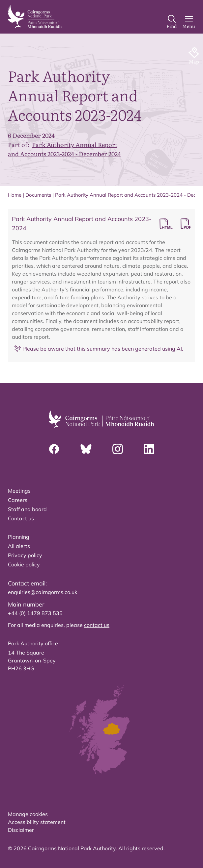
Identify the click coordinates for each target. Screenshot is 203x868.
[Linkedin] (149, 449)
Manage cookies (28, 814)
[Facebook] (54, 449)
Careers (18, 500)
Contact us (21, 518)
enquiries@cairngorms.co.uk (43, 592)
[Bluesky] (86, 449)
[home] (35, 17)
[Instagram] (118, 449)
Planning (19, 537)
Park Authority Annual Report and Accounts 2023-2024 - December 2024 (64, 149)
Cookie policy (24, 564)
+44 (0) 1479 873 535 (35, 613)
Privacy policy (25, 555)
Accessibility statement (37, 822)
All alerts (19, 546)
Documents (38, 195)
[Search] (172, 22)
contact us (97, 625)
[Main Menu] (189, 22)
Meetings (19, 491)
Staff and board (27, 509)
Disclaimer (21, 830)
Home (15, 195)
